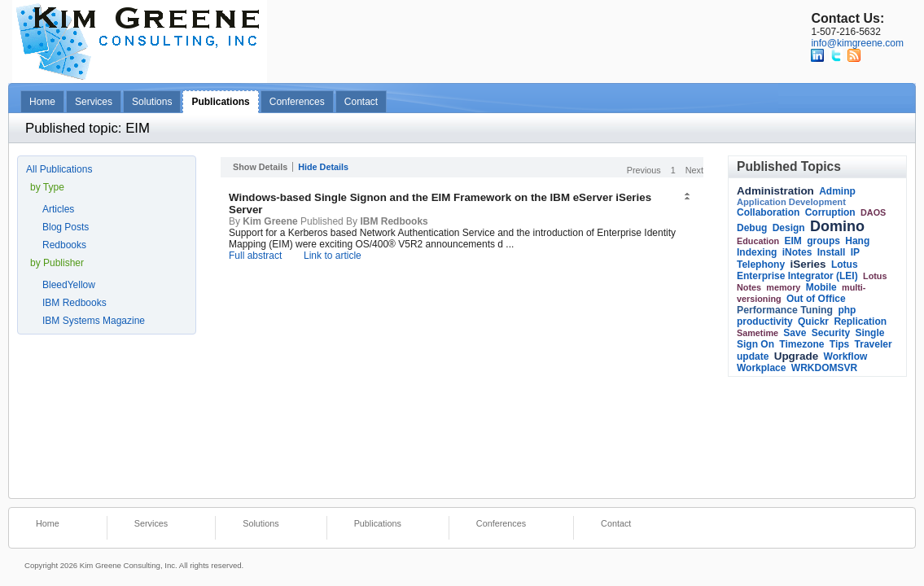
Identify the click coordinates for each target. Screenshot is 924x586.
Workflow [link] (846, 356)
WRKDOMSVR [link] (824, 368)
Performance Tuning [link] (785, 310)
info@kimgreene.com (857, 43)
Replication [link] (860, 321)
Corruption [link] (830, 212)
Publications (220, 102)
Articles (58, 209)
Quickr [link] (813, 321)
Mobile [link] (821, 287)
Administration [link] (775, 191)
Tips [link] (839, 344)
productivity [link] (765, 321)
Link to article (333, 256)
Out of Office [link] (816, 299)
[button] (689, 197)
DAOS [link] (873, 212)
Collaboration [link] (768, 212)
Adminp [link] (837, 191)
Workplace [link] (761, 368)
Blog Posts (66, 227)
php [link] (847, 310)
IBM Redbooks (74, 303)
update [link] (753, 356)
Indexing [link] (757, 252)
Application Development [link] (791, 202)
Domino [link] (837, 226)
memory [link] (783, 287)
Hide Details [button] (323, 167)
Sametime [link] (758, 333)
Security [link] (831, 333)
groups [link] (823, 241)
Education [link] (758, 241)
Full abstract (255, 256)
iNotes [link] (797, 252)
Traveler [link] (874, 344)
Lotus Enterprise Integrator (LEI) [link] (797, 270)
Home (42, 102)
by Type (47, 187)
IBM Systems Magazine (94, 321)
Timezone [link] (801, 344)
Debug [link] (752, 228)
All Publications (59, 169)
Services (94, 102)
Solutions (152, 102)
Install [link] (832, 252)
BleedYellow (69, 285)
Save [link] (795, 333)
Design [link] (789, 228)
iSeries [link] (808, 264)
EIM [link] (793, 241)
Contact (361, 102)
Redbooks (64, 245)
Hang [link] (857, 241)
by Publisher (57, 263)
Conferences (297, 102)
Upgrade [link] (797, 356)
